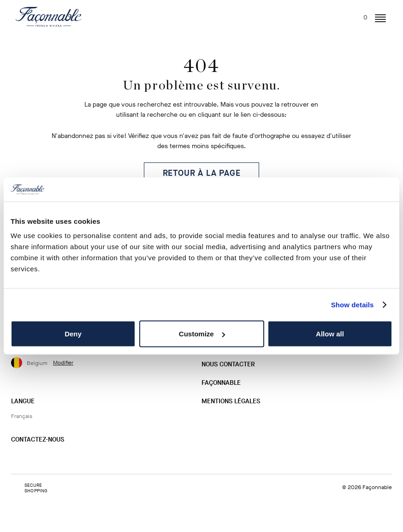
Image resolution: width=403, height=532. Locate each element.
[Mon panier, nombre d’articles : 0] (360, 15)
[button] (380, 18)
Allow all (330, 334)
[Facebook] (33, 458)
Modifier (63, 363)
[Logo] (49, 17)
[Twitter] (47, 458)
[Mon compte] (341, 17)
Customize (202, 334)
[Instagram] (18, 458)
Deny (73, 334)
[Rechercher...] (325, 15)
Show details (353, 304)
